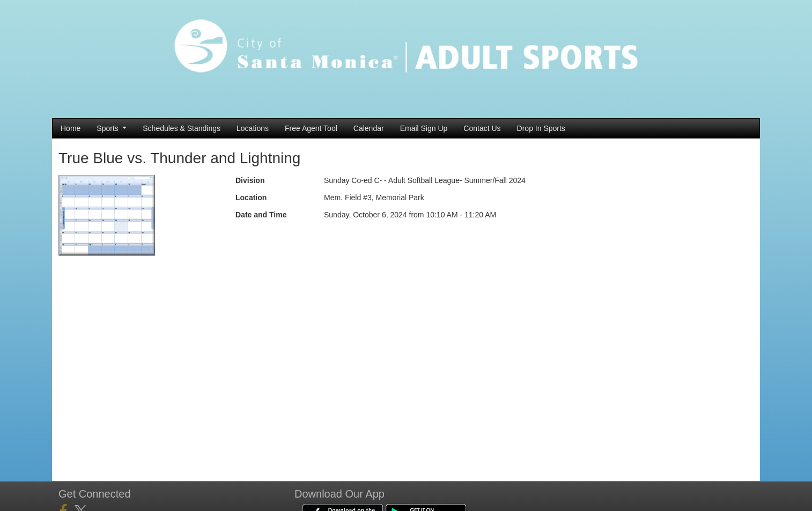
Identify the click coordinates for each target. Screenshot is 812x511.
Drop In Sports (541, 128)
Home (71, 128)
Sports (112, 128)
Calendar (369, 128)
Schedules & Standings (182, 128)
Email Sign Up (424, 128)
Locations (253, 128)
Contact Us (482, 128)
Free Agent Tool (311, 128)
